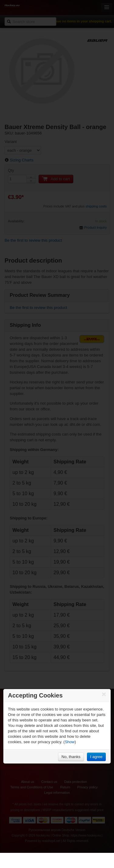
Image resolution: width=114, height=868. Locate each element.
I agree (96, 757)
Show (70, 742)
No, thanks (71, 757)
